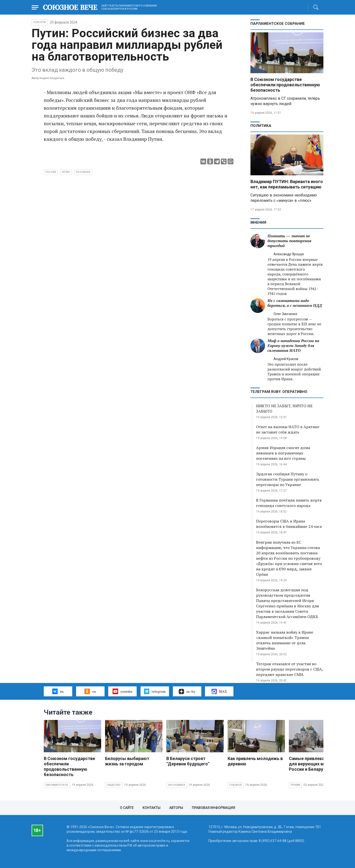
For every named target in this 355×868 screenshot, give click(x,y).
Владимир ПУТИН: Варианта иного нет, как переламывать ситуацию (287, 184)
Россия (51, 172)
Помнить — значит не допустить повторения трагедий (289, 241)
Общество (114, 785)
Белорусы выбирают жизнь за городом (127, 761)
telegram (155, 691)
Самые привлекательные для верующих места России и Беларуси (316, 764)
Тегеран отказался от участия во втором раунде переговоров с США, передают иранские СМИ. (289, 669)
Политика (261, 126)
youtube (122, 691)
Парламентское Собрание (278, 24)
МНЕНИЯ (258, 222)
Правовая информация (213, 808)
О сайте (127, 808)
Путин (66, 172)
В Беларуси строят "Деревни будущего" (188, 761)
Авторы (176, 808)
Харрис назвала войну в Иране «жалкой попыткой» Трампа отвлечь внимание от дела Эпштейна (285, 640)
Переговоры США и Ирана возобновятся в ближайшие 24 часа (289, 524)
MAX (219, 691)
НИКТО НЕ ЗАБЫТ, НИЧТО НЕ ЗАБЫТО (284, 408)
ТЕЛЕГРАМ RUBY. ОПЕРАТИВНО (279, 392)
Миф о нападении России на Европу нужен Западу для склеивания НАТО (293, 346)
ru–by (187, 691)
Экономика (177, 785)
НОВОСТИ (40, 22)
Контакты (151, 808)
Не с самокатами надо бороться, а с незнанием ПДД (295, 303)
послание (83, 172)
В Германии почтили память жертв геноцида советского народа (289, 503)
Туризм (295, 785)
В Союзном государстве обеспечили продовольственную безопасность (285, 85)
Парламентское (57, 785)
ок (90, 691)
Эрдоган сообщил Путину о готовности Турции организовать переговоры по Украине (288, 479)
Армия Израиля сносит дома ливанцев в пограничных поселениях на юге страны (283, 453)
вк (58, 691)
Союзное (236, 785)
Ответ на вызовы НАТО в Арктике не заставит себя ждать (288, 429)
